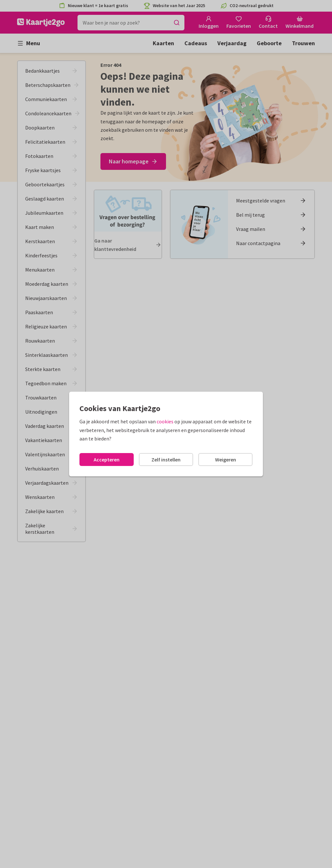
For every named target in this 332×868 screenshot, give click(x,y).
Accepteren (107, 460)
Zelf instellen (166, 460)
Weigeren (226, 460)
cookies (165, 421)
